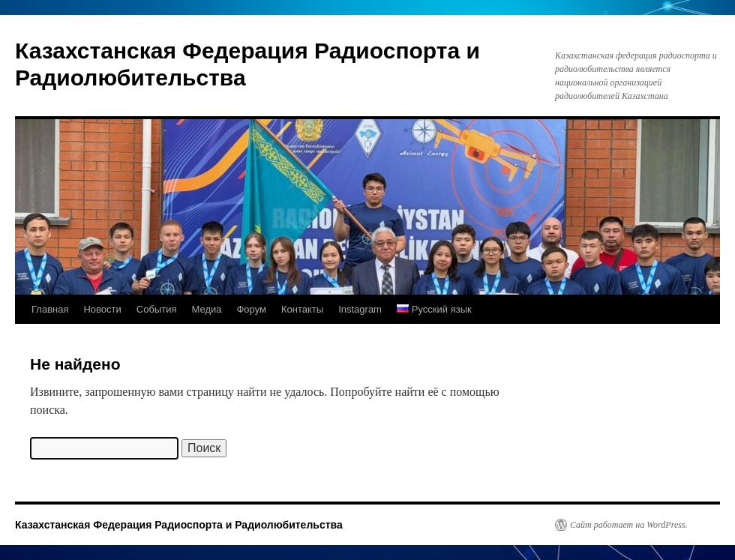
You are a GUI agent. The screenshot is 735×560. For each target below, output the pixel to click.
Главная (50, 309)
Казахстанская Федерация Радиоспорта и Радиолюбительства (179, 525)
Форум (251, 309)
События (157, 309)
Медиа (206, 309)
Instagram (360, 309)
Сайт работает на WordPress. (629, 525)
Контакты (302, 309)
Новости (102, 309)
